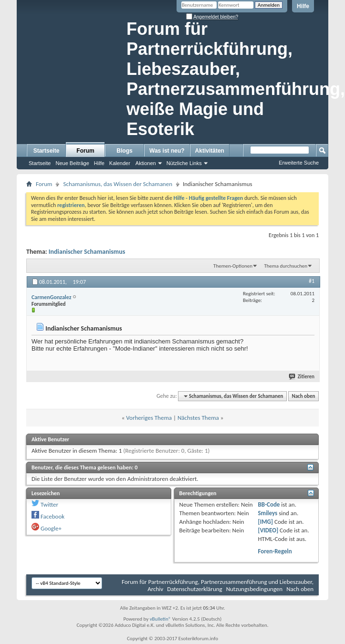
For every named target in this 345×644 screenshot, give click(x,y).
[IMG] (265, 522)
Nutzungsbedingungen (255, 589)
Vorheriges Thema (149, 418)
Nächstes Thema (198, 418)
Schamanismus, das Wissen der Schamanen (118, 184)
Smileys (267, 513)
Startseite (47, 151)
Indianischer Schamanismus (87, 252)
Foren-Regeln (275, 551)
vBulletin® (161, 619)
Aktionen (146, 163)
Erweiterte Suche (299, 163)
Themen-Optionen (233, 266)
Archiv (155, 589)
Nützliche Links (184, 163)
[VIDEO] (268, 530)
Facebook (52, 516)
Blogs (124, 151)
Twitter (49, 504)
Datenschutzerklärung (195, 589)
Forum (85, 151)
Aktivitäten (210, 151)
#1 (312, 281)
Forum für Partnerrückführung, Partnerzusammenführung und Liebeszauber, (218, 582)
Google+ (51, 528)
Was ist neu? (167, 151)
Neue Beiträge (72, 163)
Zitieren (302, 377)
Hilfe (303, 6)
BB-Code (269, 504)
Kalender (120, 163)
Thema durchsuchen (286, 266)
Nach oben (303, 396)
